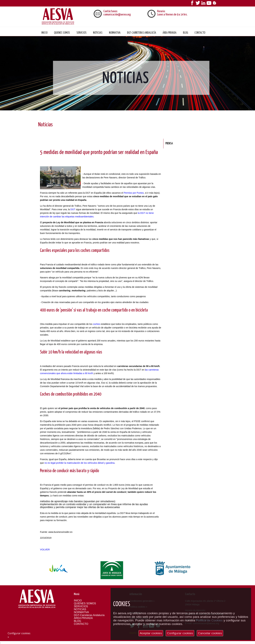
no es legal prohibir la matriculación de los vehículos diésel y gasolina (79, 463)
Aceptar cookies (151, 633)
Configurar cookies (180, 633)
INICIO (78, 601)
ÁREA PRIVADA (170, 33)
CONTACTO (200, 33)
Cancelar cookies (210, 633)
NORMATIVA (115, 33)
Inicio (44, 33)
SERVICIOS (81, 33)
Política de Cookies (209, 620)
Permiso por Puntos (134, 193)
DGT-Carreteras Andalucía (142, 33)
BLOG (185, 33)
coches (96, 324)
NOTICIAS (98, 33)
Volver (45, 549)
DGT (73, 209)
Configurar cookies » (19, 635)
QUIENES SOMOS (62, 33)
